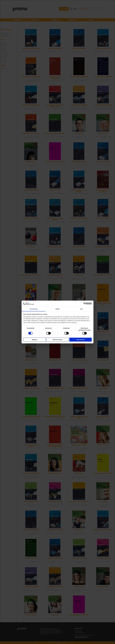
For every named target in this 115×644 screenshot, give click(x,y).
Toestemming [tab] (34, 309)
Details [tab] (57, 309)
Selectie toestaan (58, 340)
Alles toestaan (80, 340)
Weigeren (35, 340)
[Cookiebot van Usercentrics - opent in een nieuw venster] (85, 304)
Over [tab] (81, 309)
